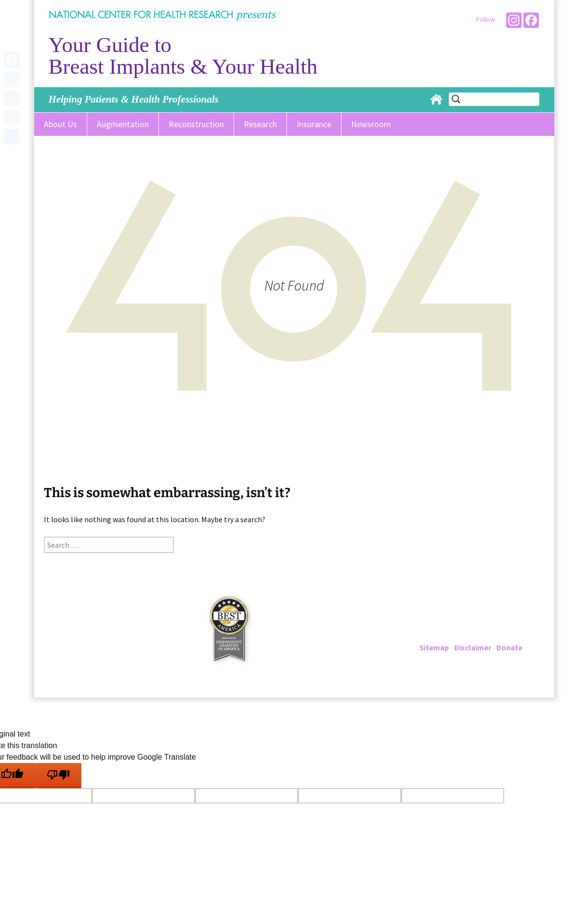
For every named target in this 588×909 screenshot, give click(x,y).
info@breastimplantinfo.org (490, 636)
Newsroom (371, 124)
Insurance (314, 124)
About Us (60, 124)
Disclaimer (473, 647)
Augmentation (123, 124)
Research (260, 124)
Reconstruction (196, 124)
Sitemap (434, 647)
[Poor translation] (58, 776)
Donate (510, 647)
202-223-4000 (459, 624)
